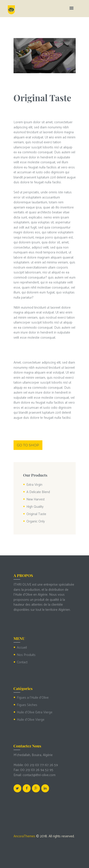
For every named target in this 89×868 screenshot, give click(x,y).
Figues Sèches (27, 705)
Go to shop (28, 445)
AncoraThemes (24, 836)
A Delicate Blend (38, 492)
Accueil (22, 648)
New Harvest (36, 499)
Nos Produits (26, 655)
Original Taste (36, 514)
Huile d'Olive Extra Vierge (35, 712)
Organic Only (36, 521)
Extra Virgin (34, 485)
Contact (22, 662)
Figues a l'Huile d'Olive (33, 698)
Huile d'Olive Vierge (31, 720)
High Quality (35, 507)
